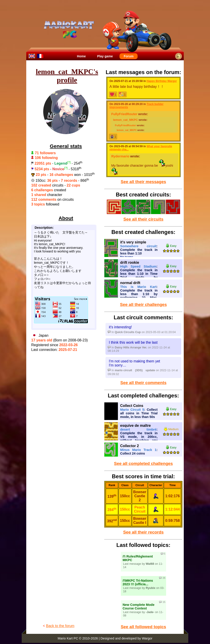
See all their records (143, 532)
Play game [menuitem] (105, 56)
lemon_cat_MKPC (125, 120)
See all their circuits (143, 219)
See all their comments (143, 383)
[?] (69, 162)
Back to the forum (60, 626)
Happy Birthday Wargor (162, 81)
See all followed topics (143, 627)
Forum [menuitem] (129, 56)
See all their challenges (143, 304)
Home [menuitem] (81, 56)
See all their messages (143, 182)
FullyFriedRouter (124, 114)
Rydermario (120, 156)
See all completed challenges (143, 463)
